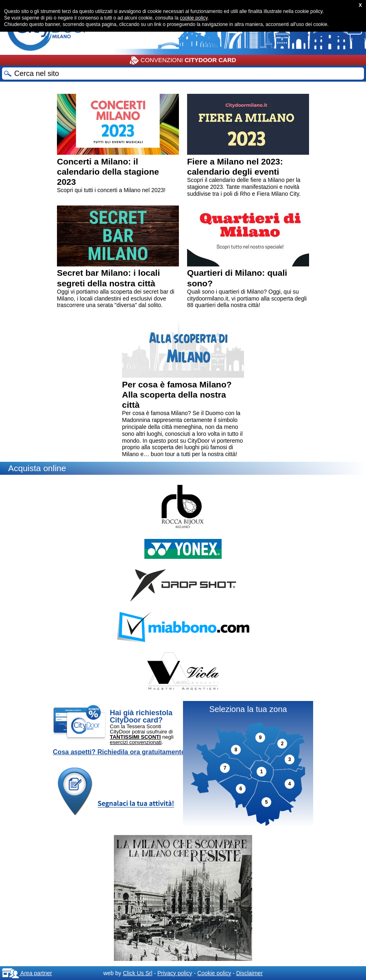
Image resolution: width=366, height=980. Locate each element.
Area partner (27, 973)
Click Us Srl (137, 973)
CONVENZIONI (183, 61)
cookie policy (194, 18)
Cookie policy (214, 973)
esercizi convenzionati (136, 742)
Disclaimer (249, 973)
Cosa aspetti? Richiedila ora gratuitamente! (120, 752)
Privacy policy (175, 973)
